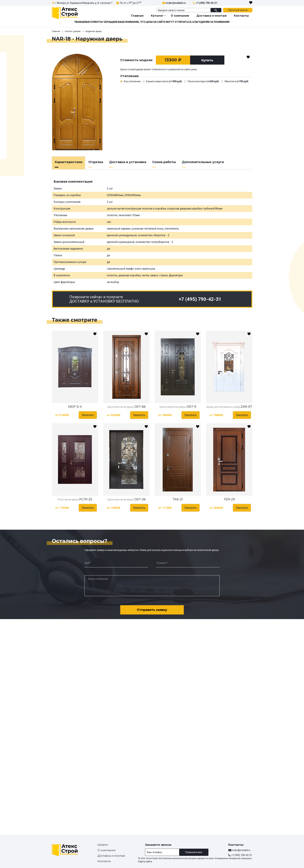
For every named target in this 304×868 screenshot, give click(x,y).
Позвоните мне (194, 852)
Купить (207, 60)
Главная (137, 16)
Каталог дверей (73, 31)
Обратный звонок (238, 10)
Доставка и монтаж (212, 16)
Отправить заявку (152, 610)
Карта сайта (145, 861)
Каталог (157, 16)
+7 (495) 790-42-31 (207, 3)
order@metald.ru (176, 3)
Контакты (241, 16)
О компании (180, 16)
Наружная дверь (94, 31)
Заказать (88, 415)
